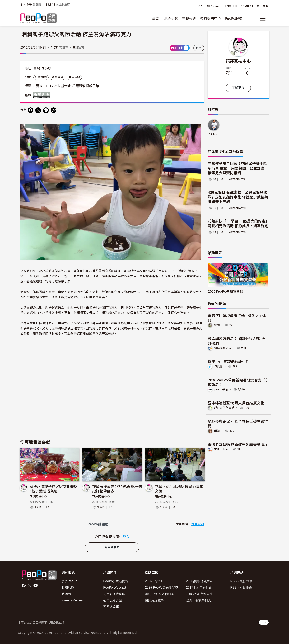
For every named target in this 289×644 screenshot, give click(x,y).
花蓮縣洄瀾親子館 (86, 86)
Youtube (36, 585)
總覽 (155, 19)
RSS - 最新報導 (241, 581)
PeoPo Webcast (115, 587)
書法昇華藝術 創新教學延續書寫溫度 (238, 444)
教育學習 (57, 77)
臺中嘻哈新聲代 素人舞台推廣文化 (236, 402)
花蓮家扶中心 (43, 86)
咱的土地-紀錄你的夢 (160, 594)
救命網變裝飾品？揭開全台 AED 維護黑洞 (237, 341)
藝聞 (217, 325)
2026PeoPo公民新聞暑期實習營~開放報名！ (238, 382)
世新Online (222, 449)
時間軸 (66, 594)
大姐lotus (214, 134)
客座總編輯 (111, 607)
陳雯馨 (219, 366)
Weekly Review (72, 600)
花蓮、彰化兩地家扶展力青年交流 (179, 489)
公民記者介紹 (113, 600)
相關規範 (68, 587)
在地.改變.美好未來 (200, 594)
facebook (24, 585)
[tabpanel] (112, 537)
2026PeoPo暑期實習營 (226, 291)
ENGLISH (231, 6)
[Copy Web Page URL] (54, 110)
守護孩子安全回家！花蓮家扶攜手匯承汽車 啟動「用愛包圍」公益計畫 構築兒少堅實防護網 (238, 168)
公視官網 (247, 6)
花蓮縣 (46, 69)
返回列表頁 (112, 547)
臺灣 (37, 69)
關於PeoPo (70, 581)
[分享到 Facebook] (30, 110)
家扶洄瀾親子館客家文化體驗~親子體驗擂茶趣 (54, 489)
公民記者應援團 (114, 594)
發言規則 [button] (198, 524)
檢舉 (199, 48)
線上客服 (262, 6)
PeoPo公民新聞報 (116, 581)
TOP (264, 622)
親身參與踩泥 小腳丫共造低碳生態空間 (238, 423)
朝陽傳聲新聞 (223, 348)
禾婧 (217, 430)
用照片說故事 (154, 600)
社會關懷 (41, 77)
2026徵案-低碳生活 (200, 581)
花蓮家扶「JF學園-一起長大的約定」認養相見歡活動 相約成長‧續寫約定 (238, 224)
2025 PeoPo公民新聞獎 (162, 587)
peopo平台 (222, 389)
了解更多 (238, 88)
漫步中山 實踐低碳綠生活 (229, 361)
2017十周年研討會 (199, 587)
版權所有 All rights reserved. (43, 95)
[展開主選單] (263, 19)
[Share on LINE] (46, 110)
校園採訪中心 (211, 19)
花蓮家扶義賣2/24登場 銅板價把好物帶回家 (117, 489)
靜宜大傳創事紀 (225, 407)
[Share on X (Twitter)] (38, 110)
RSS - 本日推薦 (241, 587)
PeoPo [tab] (98, 524)
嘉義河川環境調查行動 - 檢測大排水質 (237, 318)
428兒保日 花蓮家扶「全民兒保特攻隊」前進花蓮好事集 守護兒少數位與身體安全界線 (238, 197)
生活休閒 (74, 77)
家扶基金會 (63, 86)
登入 (200, 6)
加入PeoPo (214, 6)
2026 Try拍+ (154, 581)
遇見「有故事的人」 (200, 600)
